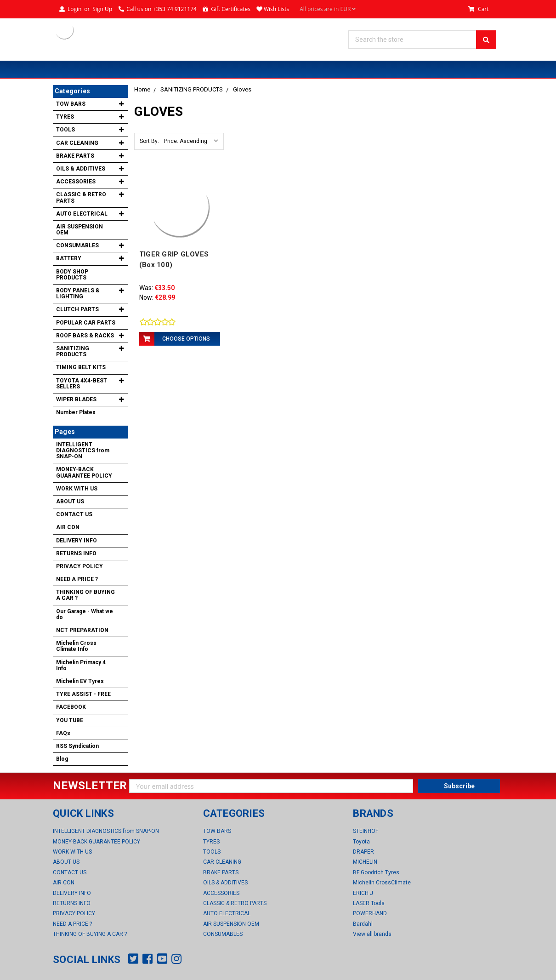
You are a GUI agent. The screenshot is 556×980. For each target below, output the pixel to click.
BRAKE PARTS (75, 156)
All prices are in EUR (328, 9)
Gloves (242, 89)
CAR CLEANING (77, 143)
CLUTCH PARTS (77, 309)
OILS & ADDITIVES (81, 169)
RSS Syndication (77, 746)
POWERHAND (370, 913)
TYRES (65, 117)
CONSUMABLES (77, 245)
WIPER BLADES (76, 399)
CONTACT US (74, 514)
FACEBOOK (71, 707)
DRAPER (363, 852)
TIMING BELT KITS (81, 367)
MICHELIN (365, 862)
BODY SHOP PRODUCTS (72, 275)
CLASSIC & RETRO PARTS (81, 197)
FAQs (63, 733)
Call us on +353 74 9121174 (162, 9)
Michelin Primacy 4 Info (81, 665)
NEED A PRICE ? (77, 579)
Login (74, 9)
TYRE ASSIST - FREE (83, 694)
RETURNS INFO (76, 553)
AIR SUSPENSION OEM (79, 230)
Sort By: (149, 141)
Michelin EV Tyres (80, 681)
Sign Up (102, 9)
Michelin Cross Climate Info (76, 646)
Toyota (361, 842)
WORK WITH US (77, 489)
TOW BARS (71, 104)
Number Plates (76, 412)
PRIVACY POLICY (79, 566)
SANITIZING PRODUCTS (192, 89)
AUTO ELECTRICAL (82, 214)
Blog (62, 759)
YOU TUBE (70, 720)
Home (142, 89)
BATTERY (69, 258)
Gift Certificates (231, 9)
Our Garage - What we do (85, 614)
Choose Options (186, 339)
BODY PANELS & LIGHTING (78, 293)
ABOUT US (70, 501)
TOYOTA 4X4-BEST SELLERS (82, 384)
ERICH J (363, 893)
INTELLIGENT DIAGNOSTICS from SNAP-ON (83, 450)
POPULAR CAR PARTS (86, 323)
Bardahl (363, 924)
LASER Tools (369, 903)
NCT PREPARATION (82, 630)
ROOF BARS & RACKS (85, 336)
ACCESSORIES (76, 182)
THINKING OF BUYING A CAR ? (85, 595)
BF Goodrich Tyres (376, 872)
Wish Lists (276, 9)
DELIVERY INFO (77, 541)
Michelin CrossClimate (382, 883)
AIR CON (68, 527)
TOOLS (65, 130)
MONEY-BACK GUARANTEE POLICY (84, 472)
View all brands (372, 934)
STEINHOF (366, 831)
